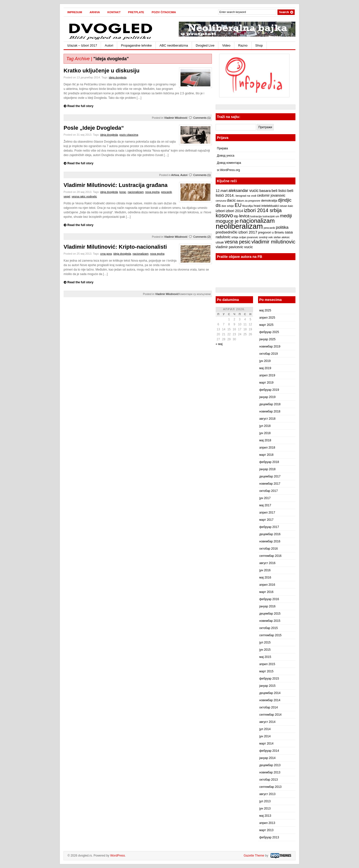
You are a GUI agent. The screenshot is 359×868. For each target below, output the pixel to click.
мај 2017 (265, 505)
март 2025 (266, 325)
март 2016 (266, 592)
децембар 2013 (270, 765)
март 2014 (266, 744)
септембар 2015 (270, 635)
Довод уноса (226, 156)
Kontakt (114, 12)
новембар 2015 (270, 621)
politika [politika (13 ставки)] (282, 227)
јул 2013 (265, 801)
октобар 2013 (269, 780)
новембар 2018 (270, 411)
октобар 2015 (269, 628)
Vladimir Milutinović (176, 118)
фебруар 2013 (269, 837)
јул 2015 (265, 642)
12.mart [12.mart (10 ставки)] (222, 191)
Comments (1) (202, 118)
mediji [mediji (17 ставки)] (286, 216)
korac (123, 192)
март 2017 (266, 520)
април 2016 (267, 585)
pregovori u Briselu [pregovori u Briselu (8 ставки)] (271, 232)
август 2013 (267, 794)
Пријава (222, 148)
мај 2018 (265, 440)
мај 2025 (265, 310)
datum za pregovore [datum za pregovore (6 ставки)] (248, 201)
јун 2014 (265, 736)
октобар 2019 (269, 354)
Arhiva (95, 12)
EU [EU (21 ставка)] (238, 205)
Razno (243, 45)
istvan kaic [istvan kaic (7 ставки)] (286, 206)
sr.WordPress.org (228, 170)
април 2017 (267, 513)
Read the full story (80, 106)
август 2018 (267, 419)
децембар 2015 (270, 614)
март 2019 (266, 383)
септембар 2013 (270, 787)
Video (226, 45)
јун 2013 (265, 809)
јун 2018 (265, 433)
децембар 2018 (270, 404)
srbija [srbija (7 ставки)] (235, 237)
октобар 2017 (269, 491)
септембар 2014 (270, 715)
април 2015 (267, 664)
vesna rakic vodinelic (84, 196)
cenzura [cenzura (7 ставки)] (221, 201)
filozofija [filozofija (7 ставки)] (248, 206)
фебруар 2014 (269, 751)
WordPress (118, 856)
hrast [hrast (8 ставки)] (257, 206)
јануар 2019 (267, 397)
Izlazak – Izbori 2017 (82, 45)
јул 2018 (265, 426)
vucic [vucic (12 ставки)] (248, 247)
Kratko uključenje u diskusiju (101, 71)
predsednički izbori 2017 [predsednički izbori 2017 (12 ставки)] (236, 232)
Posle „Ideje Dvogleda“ (94, 128)
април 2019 (267, 375)
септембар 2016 (270, 556)
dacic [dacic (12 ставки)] (231, 200)
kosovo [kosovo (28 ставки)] (224, 215)
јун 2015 (265, 650)
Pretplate (136, 12)
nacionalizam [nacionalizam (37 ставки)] (257, 221)
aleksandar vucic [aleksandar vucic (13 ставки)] (243, 190)
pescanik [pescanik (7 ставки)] (269, 228)
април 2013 (267, 823)
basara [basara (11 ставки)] (265, 191)
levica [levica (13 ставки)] (244, 216)
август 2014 (267, 722)
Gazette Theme (254, 856)
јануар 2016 (267, 606)
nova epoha (152, 192)
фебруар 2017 (269, 527)
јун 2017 (265, 498)
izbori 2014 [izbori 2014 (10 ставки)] (234, 211)
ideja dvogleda (118, 77)
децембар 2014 (270, 693)
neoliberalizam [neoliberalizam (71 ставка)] (239, 226)
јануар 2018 (267, 469)
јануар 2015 (267, 686)
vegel (67, 196)
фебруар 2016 (269, 599)
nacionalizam (136, 192)
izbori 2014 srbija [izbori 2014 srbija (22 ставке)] (263, 210)
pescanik (166, 192)
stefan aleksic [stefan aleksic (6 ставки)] (282, 237)
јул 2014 (265, 729)
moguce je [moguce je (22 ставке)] (227, 221)
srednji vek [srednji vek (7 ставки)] (266, 237)
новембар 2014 (270, 700)
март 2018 (266, 455)
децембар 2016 (270, 534)
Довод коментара (229, 163)
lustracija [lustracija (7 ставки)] (256, 216)
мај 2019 (265, 368)
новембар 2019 (270, 347)
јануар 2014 (267, 758)
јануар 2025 (267, 339)
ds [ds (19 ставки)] (218, 205)
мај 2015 (265, 657)
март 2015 (266, 671)
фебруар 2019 (269, 390)
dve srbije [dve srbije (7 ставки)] (228, 206)
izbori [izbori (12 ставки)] (220, 211)
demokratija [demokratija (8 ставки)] (269, 201)
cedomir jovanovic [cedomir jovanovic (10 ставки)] (271, 195)
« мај (219, 344)
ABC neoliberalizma (174, 45)
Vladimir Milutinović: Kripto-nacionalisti (115, 247)
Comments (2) (202, 237)
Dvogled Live (205, 45)
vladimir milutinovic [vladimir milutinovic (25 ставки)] (273, 242)
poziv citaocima (129, 135)
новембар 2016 (270, 541)
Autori (109, 45)
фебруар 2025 (269, 332)
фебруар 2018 (269, 462)
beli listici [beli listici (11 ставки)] (279, 191)
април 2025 (267, 318)
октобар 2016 (269, 549)
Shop (259, 45)
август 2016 (267, 563)
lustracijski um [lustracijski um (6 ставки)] (271, 216)
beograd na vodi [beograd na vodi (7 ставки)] (246, 196)
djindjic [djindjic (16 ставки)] (285, 200)
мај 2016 (265, 578)
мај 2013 (265, 816)
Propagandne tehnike (136, 45)
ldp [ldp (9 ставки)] (236, 216)
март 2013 (266, 830)
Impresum (75, 12)
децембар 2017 (270, 476)
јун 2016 (265, 570)
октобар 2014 (269, 707)
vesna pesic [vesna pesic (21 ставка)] (238, 242)
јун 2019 (265, 361)
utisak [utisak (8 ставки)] (220, 242)
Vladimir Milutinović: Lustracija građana (116, 185)
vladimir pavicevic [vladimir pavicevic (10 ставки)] (229, 247)
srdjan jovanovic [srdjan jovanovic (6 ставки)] (249, 237)
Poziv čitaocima (164, 12)
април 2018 (267, 448)
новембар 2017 (270, 484)
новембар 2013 (270, 772)
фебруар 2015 (269, 679)
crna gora (106, 254)
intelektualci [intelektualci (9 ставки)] (270, 206)
